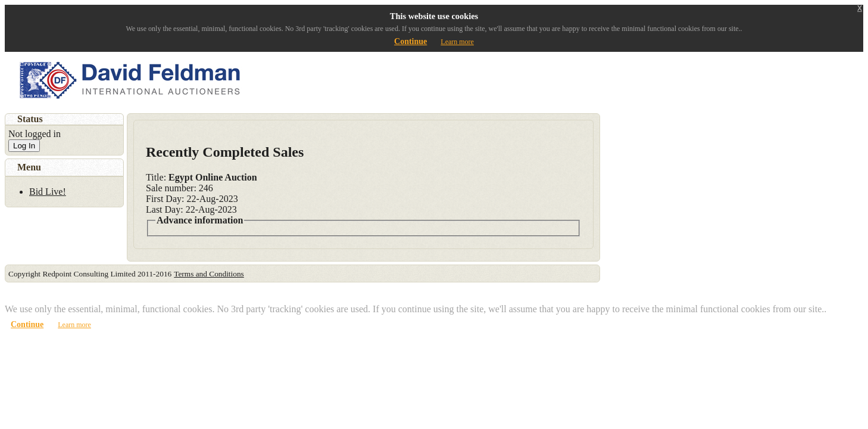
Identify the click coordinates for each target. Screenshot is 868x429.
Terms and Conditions (209, 274)
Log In (24, 146)
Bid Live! (48, 192)
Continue (410, 41)
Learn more (457, 42)
